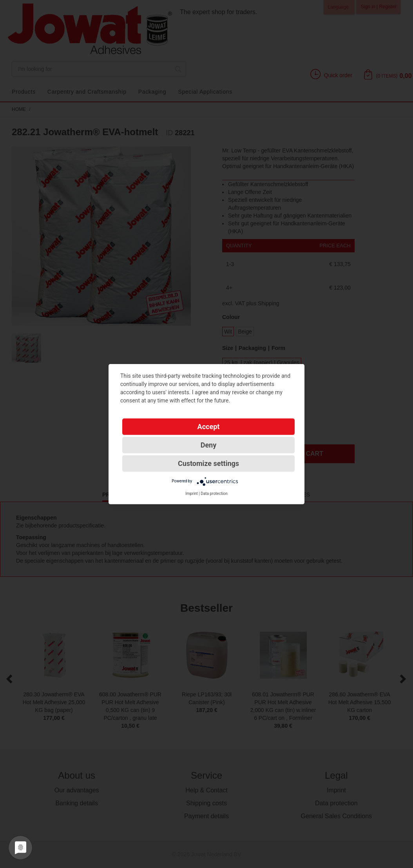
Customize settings (208, 463)
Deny (209, 445)
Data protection (214, 493)
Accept (209, 426)
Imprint (192, 493)
